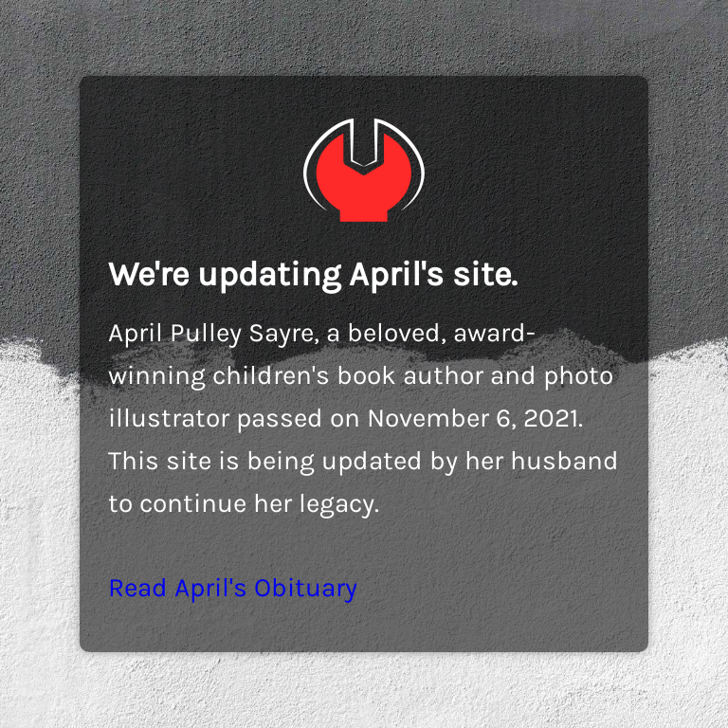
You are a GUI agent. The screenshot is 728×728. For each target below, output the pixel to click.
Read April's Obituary (233, 587)
